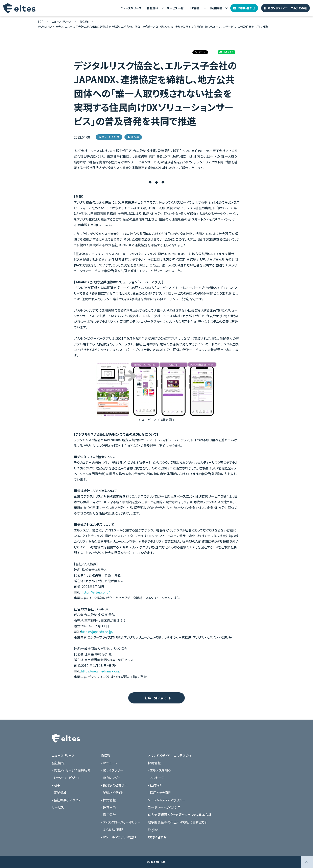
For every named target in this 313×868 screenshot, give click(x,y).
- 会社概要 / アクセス (66, 800)
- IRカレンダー (111, 778)
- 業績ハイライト (112, 792)
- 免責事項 (108, 807)
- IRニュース (109, 763)
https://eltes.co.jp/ (96, 592)
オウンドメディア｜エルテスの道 (287, 8)
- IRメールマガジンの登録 (119, 837)
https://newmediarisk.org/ (101, 671)
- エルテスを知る (159, 770)
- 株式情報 (108, 800)
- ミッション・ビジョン (66, 778)
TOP (40, 22)
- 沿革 (56, 785)
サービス (58, 807)
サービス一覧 (175, 8)
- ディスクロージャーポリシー (121, 822)
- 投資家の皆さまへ (114, 785)
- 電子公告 (108, 815)
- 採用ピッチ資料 (160, 792)
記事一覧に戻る (155, 698)
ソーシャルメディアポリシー (166, 800)
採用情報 (216, 8)
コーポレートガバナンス (164, 807)
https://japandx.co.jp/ (97, 632)
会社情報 (152, 8)
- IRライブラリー (112, 770)
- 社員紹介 (155, 785)
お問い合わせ (247, 8)
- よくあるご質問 (112, 830)
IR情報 (195, 8)
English (153, 830)
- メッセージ (156, 778)
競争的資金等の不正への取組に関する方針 (178, 822)
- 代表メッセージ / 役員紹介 (71, 770)
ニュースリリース (131, 8)
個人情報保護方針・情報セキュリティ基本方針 (180, 815)
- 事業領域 (59, 792)
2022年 (84, 22)
